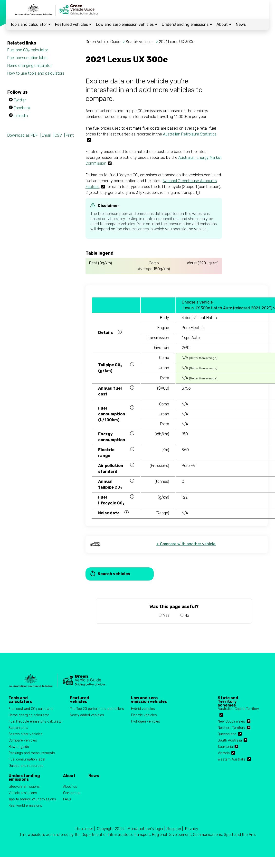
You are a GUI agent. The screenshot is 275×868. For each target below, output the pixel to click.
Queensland (227, 734)
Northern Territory (231, 728)
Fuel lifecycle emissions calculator (36, 721)
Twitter (20, 100)
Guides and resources (26, 766)
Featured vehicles (73, 24)
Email (46, 135)
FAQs (67, 799)
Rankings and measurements (32, 753)
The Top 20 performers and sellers (97, 709)
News (241, 24)
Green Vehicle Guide (103, 42)
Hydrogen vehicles (146, 721)
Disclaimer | (85, 829)
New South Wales (231, 721)
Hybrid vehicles (143, 709)
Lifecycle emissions (24, 787)
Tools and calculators (20, 700)
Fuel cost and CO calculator (31, 709)
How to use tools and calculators (36, 73)
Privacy (192, 829)
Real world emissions (25, 806)
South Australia (230, 740)
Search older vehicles (26, 734)
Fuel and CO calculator (28, 50)
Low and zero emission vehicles (127, 24)
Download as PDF (23, 135)
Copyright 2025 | (111, 829)
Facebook (22, 108)
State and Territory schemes (228, 700)
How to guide (19, 747)
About (224, 24)
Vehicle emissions (23, 793)
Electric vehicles (144, 715)
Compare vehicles (23, 740)
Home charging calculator (29, 66)
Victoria (224, 753)
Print (70, 135)
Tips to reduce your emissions (32, 799)
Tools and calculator (31, 24)
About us (70, 787)
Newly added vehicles (87, 715)
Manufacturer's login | (146, 829)
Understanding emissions (187, 24)
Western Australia (232, 759)
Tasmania (225, 747)
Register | (175, 829)
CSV (58, 135)
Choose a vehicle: (198, 302)
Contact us (72, 793)
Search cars (18, 728)
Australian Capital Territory (238, 709)
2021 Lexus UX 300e (177, 42)
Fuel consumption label (27, 58)
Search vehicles (140, 42)
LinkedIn (21, 116)
